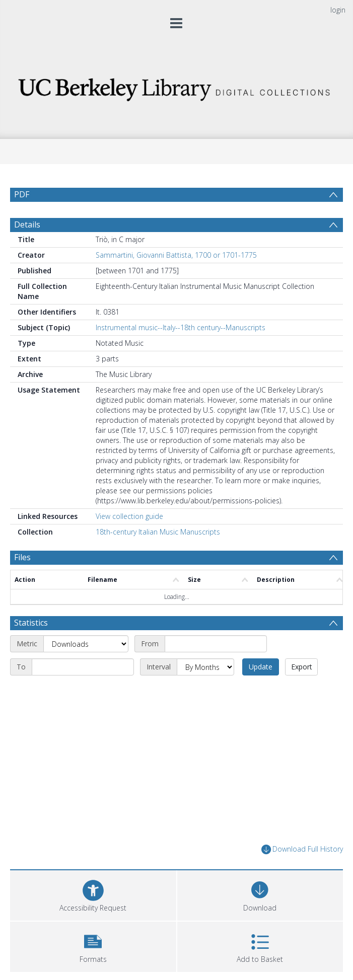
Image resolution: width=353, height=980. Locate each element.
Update (261, 667)
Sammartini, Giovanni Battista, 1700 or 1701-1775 (176, 255)
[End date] (83, 667)
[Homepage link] (176, 87)
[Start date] (216, 644)
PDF (22, 194)
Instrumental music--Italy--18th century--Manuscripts (181, 327)
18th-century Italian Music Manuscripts (158, 532)
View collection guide (129, 516)
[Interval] (205, 667)
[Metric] (86, 644)
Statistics (31, 623)
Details (27, 224)
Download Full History (302, 849)
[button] (93, 946)
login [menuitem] (338, 10)
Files (22, 557)
